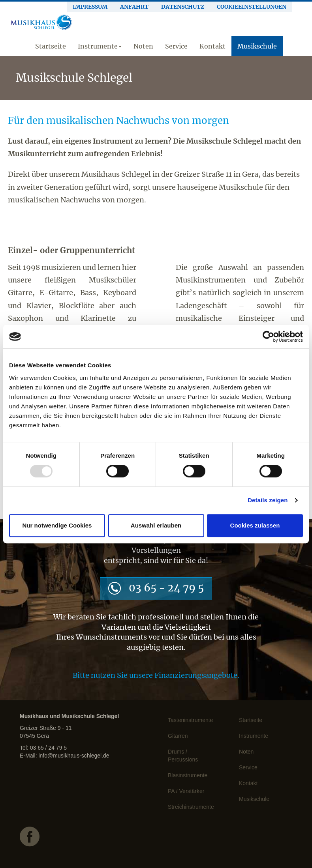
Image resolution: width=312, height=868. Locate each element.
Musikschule (257, 46)
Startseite (51, 46)
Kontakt (212, 46)
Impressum (90, 7)
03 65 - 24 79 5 (166, 588)
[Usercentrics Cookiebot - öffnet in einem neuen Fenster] (268, 337)
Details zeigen (268, 500)
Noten (143, 46)
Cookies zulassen (255, 525)
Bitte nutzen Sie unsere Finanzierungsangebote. (156, 675)
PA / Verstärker (186, 791)
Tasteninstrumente (190, 720)
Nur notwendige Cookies (57, 525)
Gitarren (178, 736)
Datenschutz (183, 7)
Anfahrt (134, 7)
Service (176, 46)
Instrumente (100, 46)
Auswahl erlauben (156, 525)
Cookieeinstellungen (252, 7)
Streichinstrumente (191, 807)
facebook (59, 842)
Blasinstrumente (188, 775)
